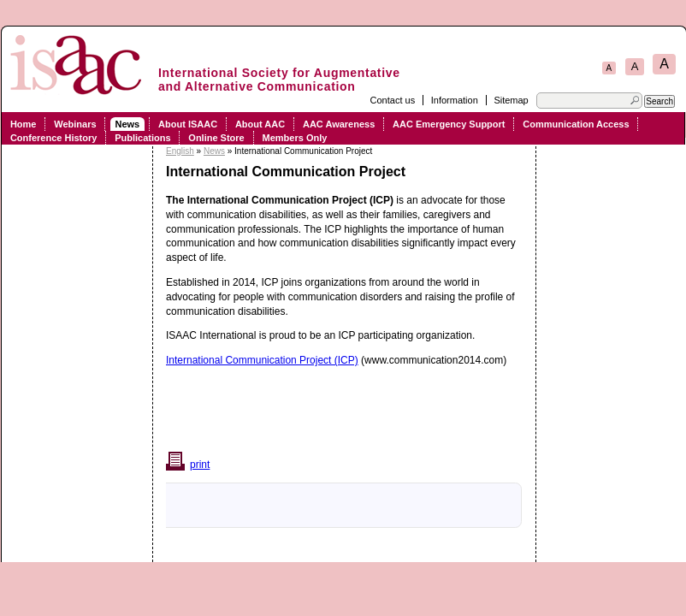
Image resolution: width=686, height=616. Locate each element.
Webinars (75, 124)
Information (455, 100)
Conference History (53, 138)
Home (24, 124)
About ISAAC (188, 124)
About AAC (260, 124)
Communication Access (576, 124)
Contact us (393, 100)
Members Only (295, 138)
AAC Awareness (339, 124)
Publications (142, 138)
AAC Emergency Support (449, 124)
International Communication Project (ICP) (262, 360)
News (127, 124)
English (180, 151)
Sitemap (511, 100)
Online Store (216, 138)
